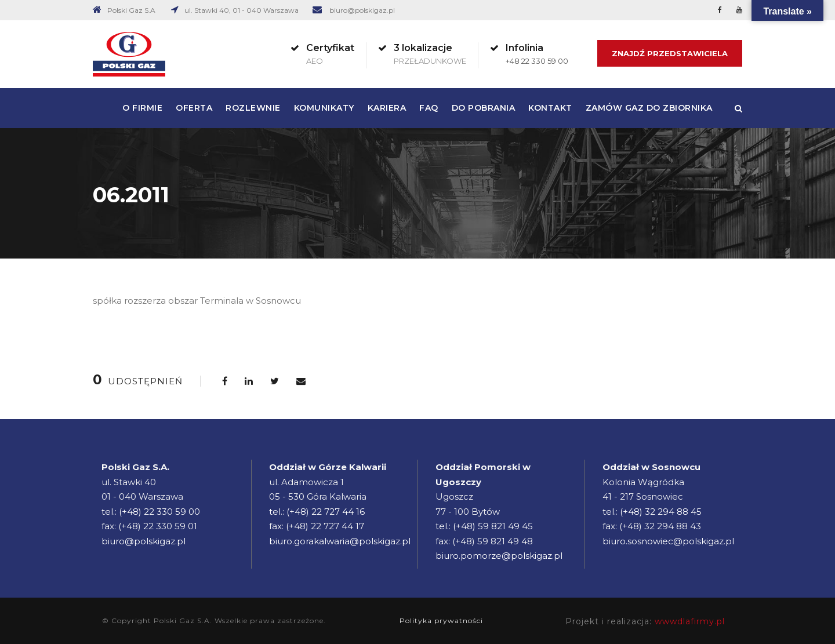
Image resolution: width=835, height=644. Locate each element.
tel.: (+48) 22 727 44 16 (317, 512)
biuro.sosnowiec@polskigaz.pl (668, 541)
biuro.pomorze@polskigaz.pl (499, 556)
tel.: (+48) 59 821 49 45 (484, 526)
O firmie (142, 108)
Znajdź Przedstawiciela (670, 53)
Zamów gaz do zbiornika (649, 108)
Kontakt (550, 108)
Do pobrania (484, 108)
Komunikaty (324, 108)
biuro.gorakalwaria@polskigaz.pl (340, 541)
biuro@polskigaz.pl (362, 10)
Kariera (387, 108)
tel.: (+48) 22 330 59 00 (151, 512)
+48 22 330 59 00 (537, 61)
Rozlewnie (253, 108)
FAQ (429, 108)
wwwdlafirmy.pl (690, 621)
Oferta (194, 108)
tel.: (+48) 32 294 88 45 (652, 512)
